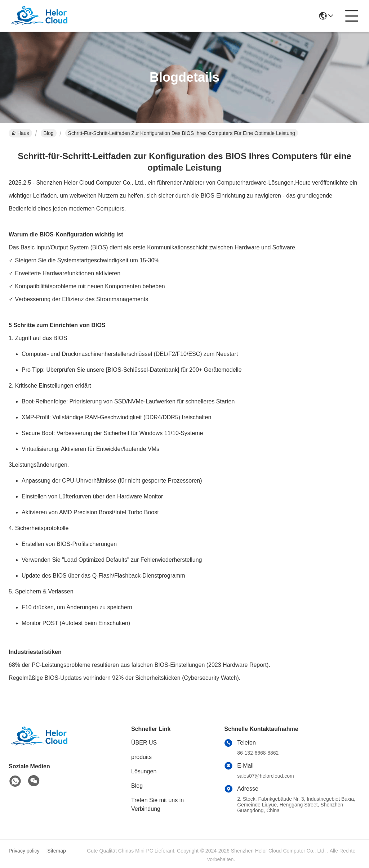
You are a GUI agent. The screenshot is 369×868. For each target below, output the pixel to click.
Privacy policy (24, 851)
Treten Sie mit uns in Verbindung (157, 804)
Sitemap (56, 851)
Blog (49, 133)
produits (141, 757)
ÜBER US (144, 743)
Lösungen (144, 771)
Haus (20, 133)
